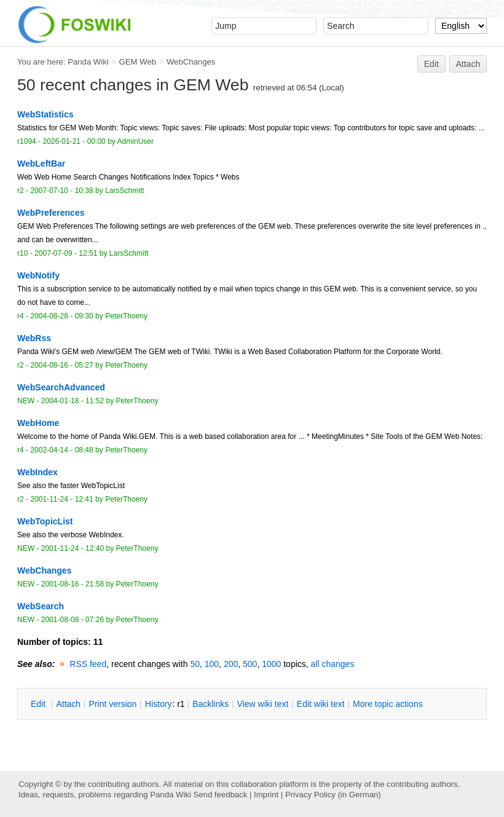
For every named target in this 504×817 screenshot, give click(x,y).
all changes (333, 664)
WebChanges (191, 62)
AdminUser (136, 141)
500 (250, 664)
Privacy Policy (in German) (333, 795)
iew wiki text (263, 704)
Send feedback (220, 795)
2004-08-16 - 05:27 (61, 365)
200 (231, 664)
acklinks (211, 704)
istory (159, 704)
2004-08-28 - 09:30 (61, 316)
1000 (271, 664)
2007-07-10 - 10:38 (61, 191)
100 (212, 664)
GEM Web (138, 62)
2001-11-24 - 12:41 (61, 499)
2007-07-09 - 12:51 (66, 253)
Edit (431, 64)
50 (195, 664)
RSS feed (88, 664)
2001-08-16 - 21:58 (73, 584)
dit (39, 704)
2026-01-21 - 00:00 (74, 141)
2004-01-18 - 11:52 (73, 401)
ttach (68, 704)
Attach (468, 64)
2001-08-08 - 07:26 (73, 620)
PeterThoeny (126, 316)
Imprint (266, 795)
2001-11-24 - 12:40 (73, 548)
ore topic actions (388, 704)
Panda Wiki (88, 62)
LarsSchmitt (125, 191)
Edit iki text (321, 704)
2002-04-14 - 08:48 (61, 450)
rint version (113, 704)
